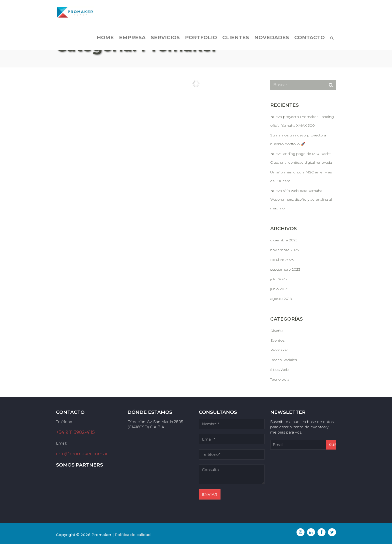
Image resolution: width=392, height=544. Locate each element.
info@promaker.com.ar (82, 454)
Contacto (309, 37)
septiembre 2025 (285, 269)
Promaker (279, 350)
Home (105, 37)
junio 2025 (279, 289)
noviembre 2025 (284, 250)
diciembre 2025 (284, 240)
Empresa (132, 37)
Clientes (236, 37)
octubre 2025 (282, 260)
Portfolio (201, 37)
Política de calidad (133, 535)
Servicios (165, 37)
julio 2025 (278, 279)
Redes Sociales (283, 360)
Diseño (276, 331)
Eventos (277, 340)
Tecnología (280, 379)
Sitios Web (279, 370)
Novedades (272, 37)
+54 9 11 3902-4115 (75, 432)
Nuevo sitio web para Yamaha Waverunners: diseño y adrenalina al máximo (301, 199)
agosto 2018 (281, 299)
